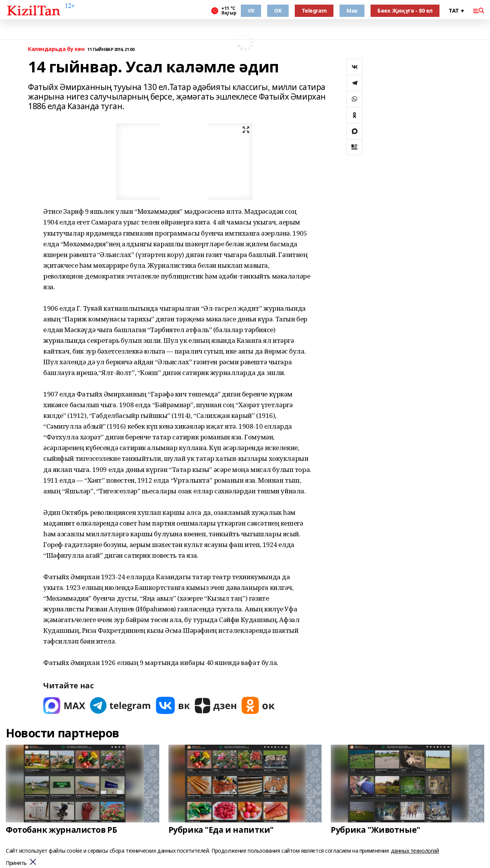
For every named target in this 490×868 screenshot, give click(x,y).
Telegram (314, 11)
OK (278, 11)
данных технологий (415, 851)
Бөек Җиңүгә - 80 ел (405, 11)
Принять (16, 863)
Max (352, 11)
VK (251, 11)
